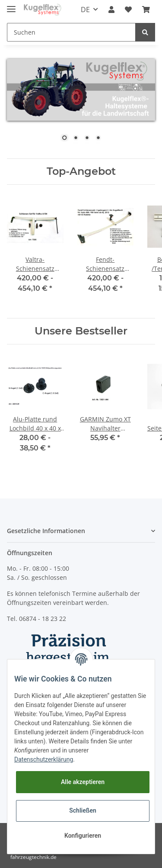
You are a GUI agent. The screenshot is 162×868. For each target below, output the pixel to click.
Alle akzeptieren (83, 782)
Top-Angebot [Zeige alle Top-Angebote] (81, 171)
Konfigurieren (83, 836)
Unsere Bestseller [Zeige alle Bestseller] (81, 331)
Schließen (83, 810)
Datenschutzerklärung (44, 759)
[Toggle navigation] (11, 5)
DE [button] (85, 10)
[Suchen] (71, 32)
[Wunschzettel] (128, 10)
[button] (111, 10)
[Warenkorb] (146, 10)
